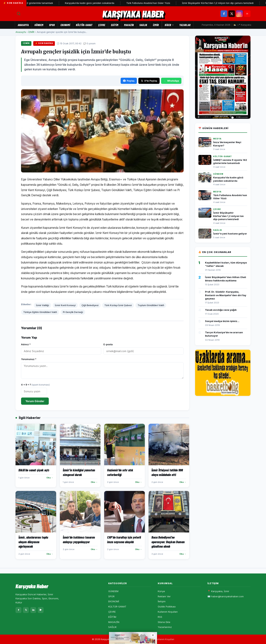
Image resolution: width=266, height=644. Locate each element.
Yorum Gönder (35, 401)
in (33, 610)
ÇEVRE (102, 25)
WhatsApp (171, 81)
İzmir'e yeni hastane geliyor (230, 234)
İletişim (162, 601)
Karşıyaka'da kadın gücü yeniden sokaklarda (115, 3)
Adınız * (26, 344)
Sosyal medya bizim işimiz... (222, 321)
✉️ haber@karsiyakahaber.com (226, 596)
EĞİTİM (115, 25)
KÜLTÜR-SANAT (84, 25)
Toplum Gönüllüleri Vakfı (151, 305)
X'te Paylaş (149, 81)
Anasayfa (23, 25)
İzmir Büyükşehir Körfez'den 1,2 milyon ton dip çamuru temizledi (228, 216)
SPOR (52, 25)
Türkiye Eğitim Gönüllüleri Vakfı (40, 312)
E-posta (108, 344)
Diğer (169, 25)
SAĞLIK (143, 25)
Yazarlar (185, 25)
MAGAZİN (129, 25)
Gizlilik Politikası (167, 607)
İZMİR (156, 25)
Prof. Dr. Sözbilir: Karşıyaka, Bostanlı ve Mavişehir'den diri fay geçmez (226, 295)
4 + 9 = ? (35, 385)
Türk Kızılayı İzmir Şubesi (118, 305)
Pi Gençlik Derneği (73, 312)
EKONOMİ (65, 25)
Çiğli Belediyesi (90, 305)
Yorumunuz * (29, 359)
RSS (160, 617)
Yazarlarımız (165, 627)
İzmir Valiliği (42, 305)
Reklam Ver (164, 596)
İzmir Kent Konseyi (65, 305)
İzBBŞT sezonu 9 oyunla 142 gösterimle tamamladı (51, 3)
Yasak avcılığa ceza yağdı (221, 310)
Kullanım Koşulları (168, 612)
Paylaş (129, 81)
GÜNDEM (39, 25)
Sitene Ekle (164, 622)
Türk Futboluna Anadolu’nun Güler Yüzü (174, 3)
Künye (161, 591)
